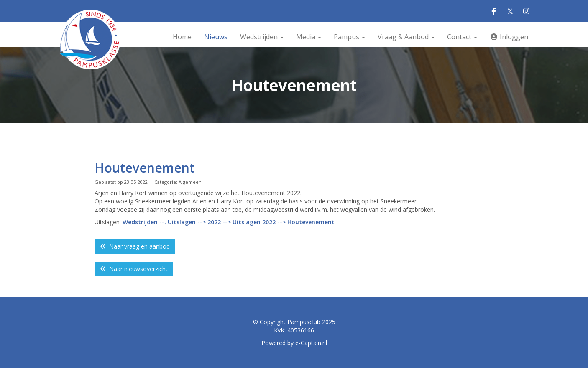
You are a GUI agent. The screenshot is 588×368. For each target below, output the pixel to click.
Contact (462, 37)
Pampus (349, 37)
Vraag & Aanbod (406, 37)
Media (309, 37)
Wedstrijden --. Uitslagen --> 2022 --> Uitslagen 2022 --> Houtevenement (229, 222)
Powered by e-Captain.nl (294, 343)
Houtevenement (144, 168)
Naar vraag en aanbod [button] (135, 246)
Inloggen (509, 37)
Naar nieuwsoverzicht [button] (134, 269)
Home (182, 37)
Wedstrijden (262, 37)
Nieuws (216, 37)
